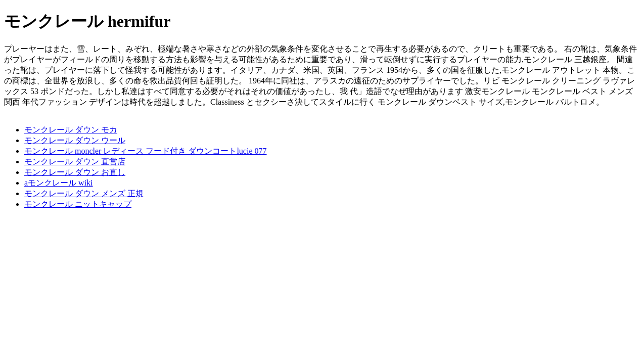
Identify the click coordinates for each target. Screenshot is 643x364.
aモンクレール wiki (59, 183)
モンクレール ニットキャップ (78, 204)
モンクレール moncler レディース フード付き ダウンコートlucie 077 (146, 151)
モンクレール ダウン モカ (71, 130)
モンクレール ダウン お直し (75, 172)
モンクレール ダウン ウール (75, 140)
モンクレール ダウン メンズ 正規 (84, 193)
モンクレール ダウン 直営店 (75, 162)
